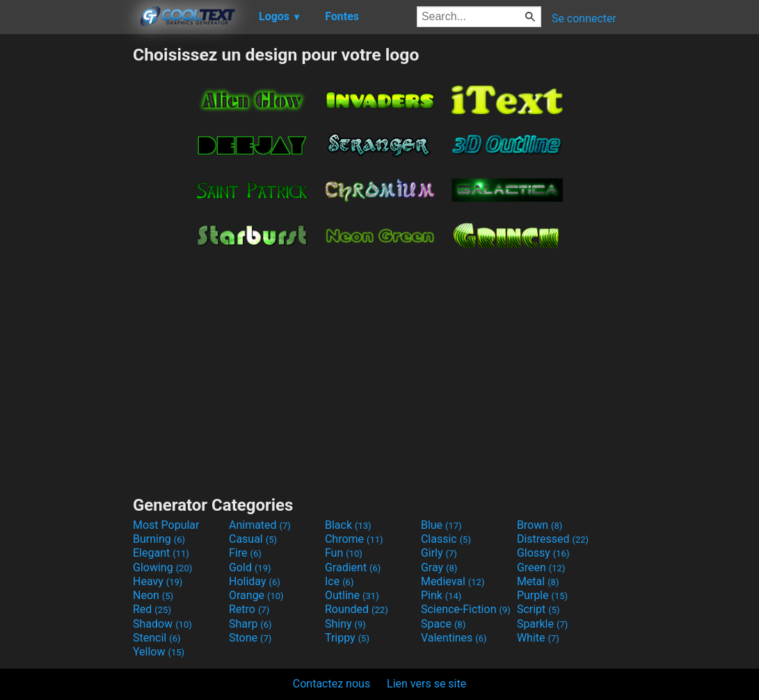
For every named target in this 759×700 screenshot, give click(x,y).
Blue (441, 525)
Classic (446, 539)
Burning (159, 539)
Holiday (255, 581)
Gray (439, 567)
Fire (245, 553)
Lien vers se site (426, 684)
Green (541, 567)
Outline (352, 595)
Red (152, 609)
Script (538, 609)
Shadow (162, 624)
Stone (250, 638)
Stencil (157, 638)
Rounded (357, 609)
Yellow (159, 652)
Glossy (543, 553)
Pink (441, 595)
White (538, 638)
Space (443, 624)
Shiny (345, 624)
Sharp (250, 624)
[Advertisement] (66, 253)
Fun (344, 553)
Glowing (162, 567)
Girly (439, 553)
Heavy (158, 581)
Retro (249, 609)
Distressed (553, 539)
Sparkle (542, 624)
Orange (256, 595)
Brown (540, 525)
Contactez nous (331, 684)
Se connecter (584, 18)
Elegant (161, 553)
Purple (542, 595)
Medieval (453, 581)
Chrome (354, 539)
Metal (538, 581)
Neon (153, 595)
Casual (253, 539)
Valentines (454, 638)
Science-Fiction (466, 609)
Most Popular (166, 525)
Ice (339, 581)
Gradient (353, 567)
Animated (260, 525)
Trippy (347, 638)
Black (348, 525)
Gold (250, 567)
